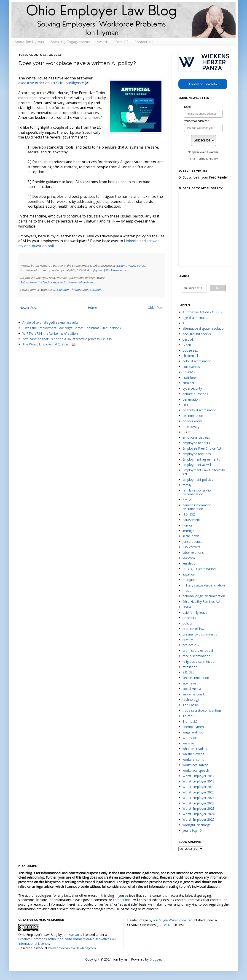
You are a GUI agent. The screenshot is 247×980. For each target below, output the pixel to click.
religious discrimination (199, 661)
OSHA (187, 607)
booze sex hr (192, 350)
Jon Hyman (71, 935)
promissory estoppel (198, 650)
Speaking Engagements (70, 42)
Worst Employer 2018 (199, 781)
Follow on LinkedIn (203, 84)
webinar (188, 743)
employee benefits (196, 443)
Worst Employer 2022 (199, 803)
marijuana (190, 580)
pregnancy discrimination (201, 634)
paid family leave (195, 612)
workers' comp (193, 759)
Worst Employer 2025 (199, 819)
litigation (189, 574)
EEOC (187, 432)
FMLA (187, 500)
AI (184, 323)
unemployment (194, 727)
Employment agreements (201, 459)
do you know (192, 421)
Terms (201, 159)
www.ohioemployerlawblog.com (72, 948)
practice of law (193, 629)
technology (191, 699)
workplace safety (195, 765)
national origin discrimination (204, 596)
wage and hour (194, 732)
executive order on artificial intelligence (51, 83)
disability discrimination (200, 410)
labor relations (193, 552)
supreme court (193, 694)
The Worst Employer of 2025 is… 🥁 (49, 344)
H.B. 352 (189, 514)
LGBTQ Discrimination (199, 569)
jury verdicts (191, 547)
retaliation (190, 667)
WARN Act (190, 738)
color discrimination (197, 361)
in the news (191, 536)
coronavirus (191, 367)
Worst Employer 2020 (199, 792)
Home (92, 308)
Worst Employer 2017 (199, 776)
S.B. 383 (188, 672)
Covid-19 (189, 372)
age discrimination (196, 318)
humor (187, 525)
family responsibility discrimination (197, 492)
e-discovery (191, 427)
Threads (75, 290)
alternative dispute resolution (204, 328)
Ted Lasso (190, 705)
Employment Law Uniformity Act (204, 472)
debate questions (195, 394)
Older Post (156, 308)
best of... (189, 339)
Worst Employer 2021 (199, 798)
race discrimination (196, 656)
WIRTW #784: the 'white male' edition (50, 333)
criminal (188, 383)
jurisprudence (192, 542)
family (187, 485)
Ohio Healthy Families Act (201, 601)
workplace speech (196, 770)
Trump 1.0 (190, 716)
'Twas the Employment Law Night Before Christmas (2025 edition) (72, 328)
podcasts (189, 618)
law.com (189, 558)
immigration (191, 531)
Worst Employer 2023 (199, 808)
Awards (103, 42)
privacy (188, 640)
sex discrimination (196, 678)
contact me (121, 900)
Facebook (95, 290)
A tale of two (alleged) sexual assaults (50, 322)
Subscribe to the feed (34, 282)
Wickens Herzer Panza (130, 266)
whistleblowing (193, 754)
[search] (194, 288)
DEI (185, 405)
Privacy (213, 159)
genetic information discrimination (197, 507)
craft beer (190, 378)
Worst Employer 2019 (199, 787)
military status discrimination (204, 585)
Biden (187, 345)
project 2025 (192, 645)
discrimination (193, 416)
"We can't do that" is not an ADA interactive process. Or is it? (67, 339)
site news (189, 683)
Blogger (155, 959)
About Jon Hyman (29, 42)
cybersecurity (192, 388)
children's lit (191, 356)
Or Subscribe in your (203, 177)
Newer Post (28, 308)
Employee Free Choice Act (202, 448)
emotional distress (196, 437)
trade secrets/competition (202, 710)
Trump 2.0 (190, 721)
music (187, 590)
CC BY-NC (165, 925)
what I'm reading (195, 749)
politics (188, 623)
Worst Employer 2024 (199, 814)
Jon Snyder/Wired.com (170, 920)
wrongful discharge (197, 825)
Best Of (121, 42)
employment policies (198, 479)
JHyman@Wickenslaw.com (111, 270)
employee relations (197, 454)
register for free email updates (73, 282)
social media (192, 689)
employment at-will (197, 465)
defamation (191, 399)
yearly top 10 (192, 830)
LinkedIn (131, 241)
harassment (191, 520)
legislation (190, 563)
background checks (197, 334)
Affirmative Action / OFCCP (203, 312)
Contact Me (144, 42)
